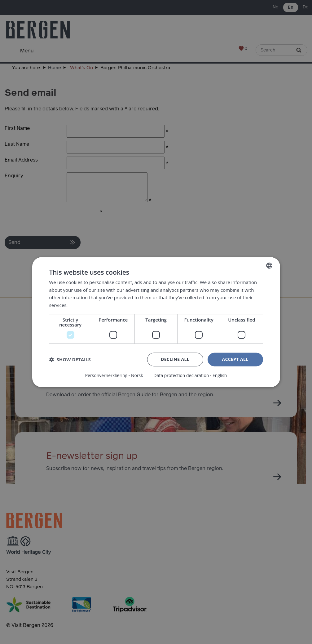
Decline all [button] (175, 359)
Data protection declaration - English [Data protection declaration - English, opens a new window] (190, 375)
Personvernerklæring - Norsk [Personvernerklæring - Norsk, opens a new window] (114, 375)
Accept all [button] (235, 359)
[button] (70, 360)
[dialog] (156, 322)
